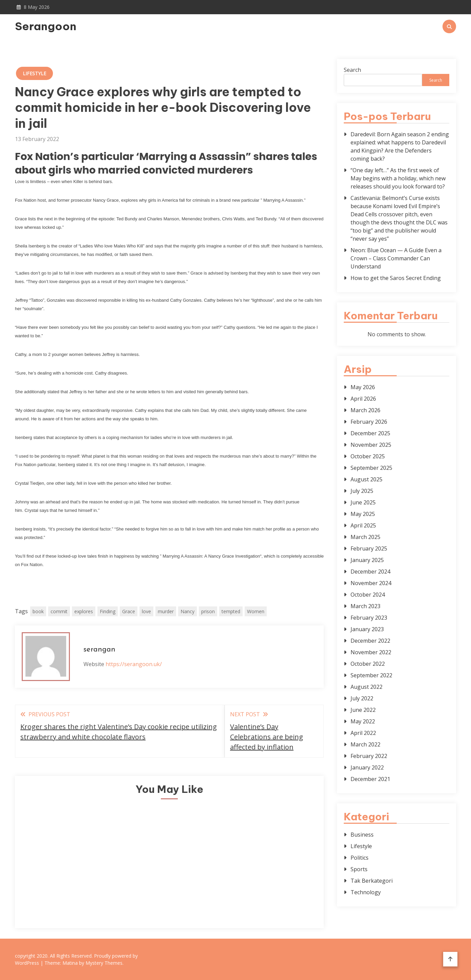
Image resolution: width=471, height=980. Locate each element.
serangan (99, 650)
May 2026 (363, 387)
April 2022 (363, 733)
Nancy (187, 611)
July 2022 (362, 698)
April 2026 (363, 399)
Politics (360, 858)
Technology (366, 892)
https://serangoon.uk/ (134, 664)
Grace (129, 611)
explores (84, 611)
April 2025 (363, 525)
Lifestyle (34, 73)
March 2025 (365, 537)
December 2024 (370, 572)
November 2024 (371, 583)
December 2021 (370, 779)
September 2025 (371, 468)
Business (362, 835)
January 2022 (367, 767)
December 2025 (370, 433)
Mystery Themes (104, 963)
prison (208, 611)
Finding (108, 611)
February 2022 (369, 756)
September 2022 (371, 675)
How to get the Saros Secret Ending (396, 278)
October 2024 (368, 595)
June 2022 (363, 710)
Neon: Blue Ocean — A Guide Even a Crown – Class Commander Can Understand (396, 258)
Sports (359, 869)
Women (256, 611)
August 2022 (366, 687)
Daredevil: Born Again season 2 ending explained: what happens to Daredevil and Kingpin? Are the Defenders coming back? (400, 146)
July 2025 (362, 491)
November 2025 (371, 445)
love (146, 611)
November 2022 (371, 652)
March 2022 (365, 744)
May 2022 (363, 721)
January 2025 (367, 560)
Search (352, 70)
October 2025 (368, 456)
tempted (231, 611)
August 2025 (366, 479)
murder (166, 611)
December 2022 (370, 641)
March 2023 (365, 606)
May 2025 (363, 514)
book (38, 611)
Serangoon (46, 26)
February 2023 (369, 618)
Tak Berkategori (372, 881)
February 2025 (369, 548)
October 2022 (368, 664)
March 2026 (365, 410)
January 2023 (367, 629)
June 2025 (363, 502)
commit (59, 611)
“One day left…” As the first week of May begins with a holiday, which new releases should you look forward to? (398, 178)
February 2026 (369, 422)
